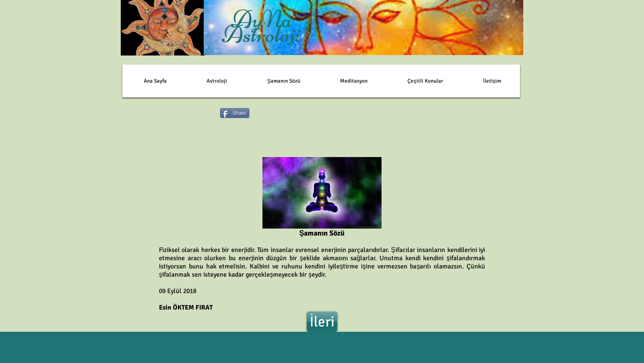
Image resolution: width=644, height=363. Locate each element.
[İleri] (322, 322)
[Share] (235, 113)
